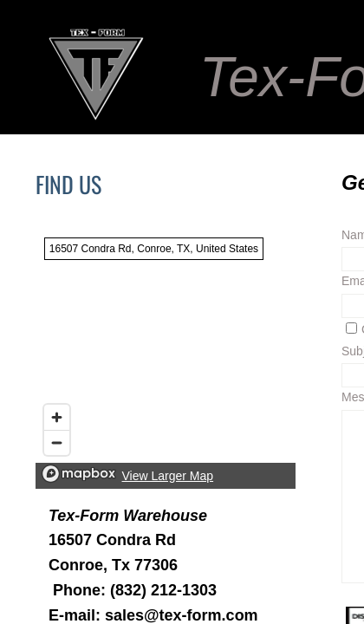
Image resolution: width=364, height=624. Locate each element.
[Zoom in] (57, 417)
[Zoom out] (57, 442)
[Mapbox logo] (79, 474)
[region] (166, 359)
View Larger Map (168, 476)
